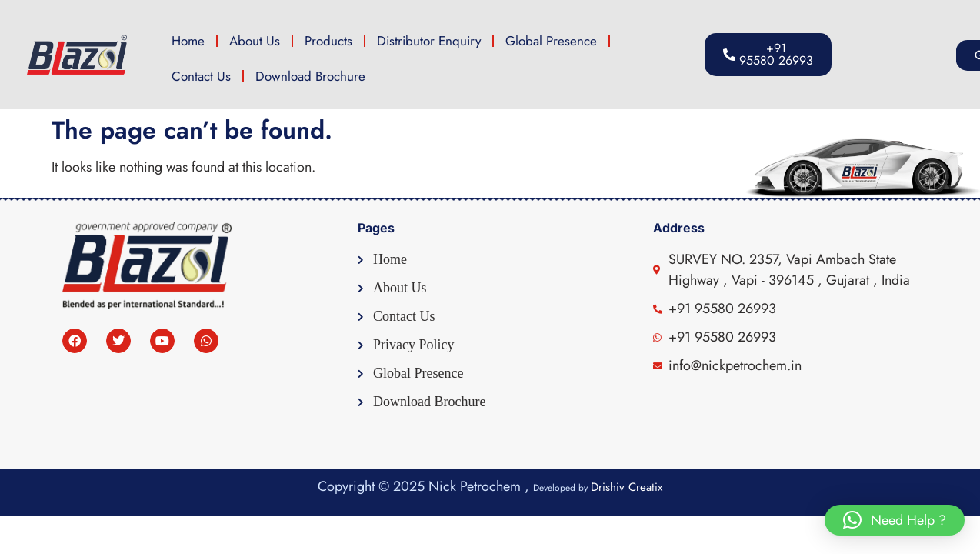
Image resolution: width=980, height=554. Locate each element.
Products (328, 41)
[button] (910, 55)
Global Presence (551, 41)
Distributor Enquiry (429, 41)
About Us (255, 41)
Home (188, 41)
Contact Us (201, 76)
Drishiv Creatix (627, 487)
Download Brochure (310, 76)
